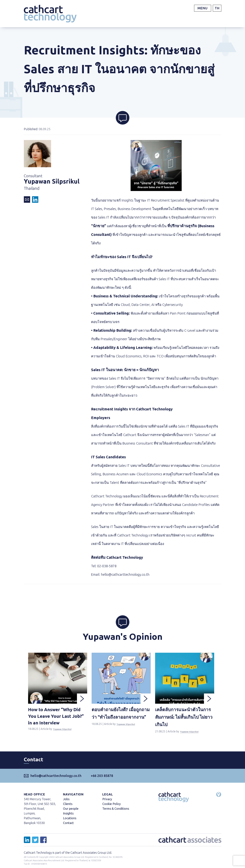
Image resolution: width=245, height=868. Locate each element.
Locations (70, 823)
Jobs (66, 804)
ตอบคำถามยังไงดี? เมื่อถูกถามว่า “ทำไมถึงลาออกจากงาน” (120, 719)
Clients (68, 809)
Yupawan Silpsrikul (66, 735)
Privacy (107, 804)
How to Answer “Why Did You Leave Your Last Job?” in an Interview (57, 719)
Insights (68, 818)
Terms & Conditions (116, 813)
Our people (71, 813)
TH (217, 8)
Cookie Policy (112, 809)
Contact (68, 828)
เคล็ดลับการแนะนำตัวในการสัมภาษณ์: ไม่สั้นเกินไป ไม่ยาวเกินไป (184, 719)
